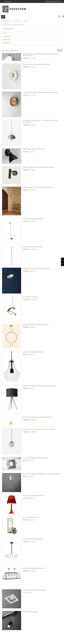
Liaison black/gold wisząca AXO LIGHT (36, 324)
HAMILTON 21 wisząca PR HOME (33, 352)
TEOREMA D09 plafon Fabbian (33, 539)
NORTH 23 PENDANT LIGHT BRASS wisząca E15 (37, 417)
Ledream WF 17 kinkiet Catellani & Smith (37, 268)
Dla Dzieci (16, 21)
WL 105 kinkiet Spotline (31, 517)
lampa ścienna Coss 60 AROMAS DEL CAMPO (37, 64)
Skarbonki (7, 40)
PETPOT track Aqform (30, 612)
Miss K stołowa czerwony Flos (33, 495)
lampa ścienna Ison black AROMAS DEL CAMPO (38, 187)
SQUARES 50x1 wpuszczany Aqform (34, 590)
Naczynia (6, 36)
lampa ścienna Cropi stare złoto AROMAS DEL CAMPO (40, 92)
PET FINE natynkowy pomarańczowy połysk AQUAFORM (41, 474)
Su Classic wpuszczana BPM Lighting (35, 458)
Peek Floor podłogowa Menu (33, 219)
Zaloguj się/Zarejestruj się (54, 1)
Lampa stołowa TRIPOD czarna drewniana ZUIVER (39, 386)
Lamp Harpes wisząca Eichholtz (34, 568)
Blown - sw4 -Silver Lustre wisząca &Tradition (39, 429)
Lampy (5, 33)
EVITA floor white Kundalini (33, 247)
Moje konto (9, 1)
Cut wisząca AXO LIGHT (30, 297)
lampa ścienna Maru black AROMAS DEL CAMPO (38, 167)
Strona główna (6, 21)
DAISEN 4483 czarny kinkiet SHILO (34, 149)
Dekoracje (7, 43)
